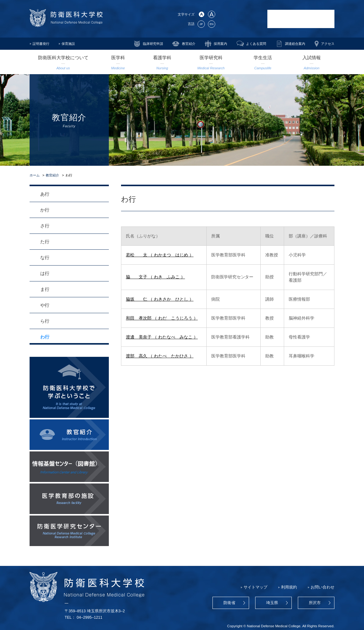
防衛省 (229, 603)
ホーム (35, 175)
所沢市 (315, 603)
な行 (45, 257)
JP (201, 24)
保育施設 (68, 44)
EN (212, 24)
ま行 (45, 289)
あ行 (45, 194)
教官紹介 (189, 44)
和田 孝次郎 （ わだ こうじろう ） (162, 318)
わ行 (45, 337)
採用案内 (220, 44)
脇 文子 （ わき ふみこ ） (155, 277)
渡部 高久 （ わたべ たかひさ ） (160, 356)
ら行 (45, 321)
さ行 (45, 226)
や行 (45, 305)
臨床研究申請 (153, 44)
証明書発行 (41, 44)
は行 (45, 273)
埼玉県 (272, 603)
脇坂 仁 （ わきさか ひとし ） (160, 299)
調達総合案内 (295, 44)
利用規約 (289, 587)
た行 (45, 242)
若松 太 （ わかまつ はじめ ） (160, 255)
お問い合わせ (323, 587)
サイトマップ (255, 587)
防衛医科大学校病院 (301, 19)
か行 (45, 210)
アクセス (328, 44)
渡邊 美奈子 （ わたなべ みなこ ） (162, 337)
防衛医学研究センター (241, 19)
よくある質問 (256, 44)
